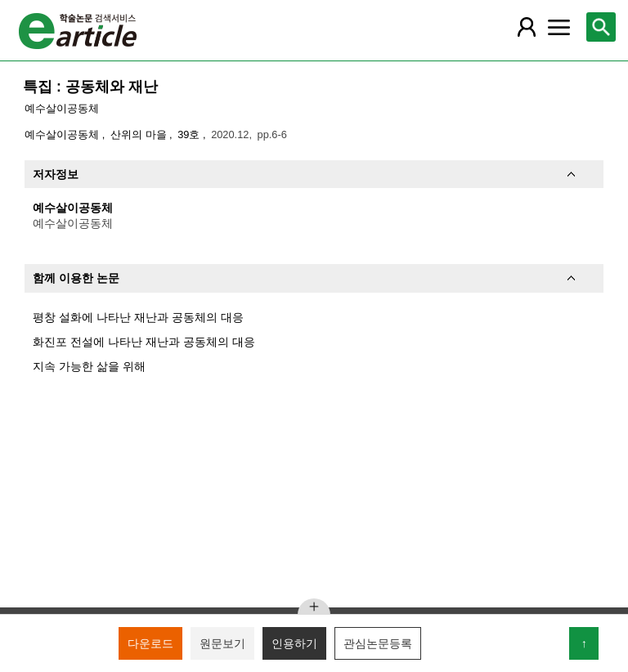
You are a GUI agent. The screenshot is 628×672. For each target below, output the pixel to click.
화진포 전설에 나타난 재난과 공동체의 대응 (144, 342)
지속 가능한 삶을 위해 (89, 366)
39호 (190, 134)
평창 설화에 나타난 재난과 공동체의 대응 (138, 317)
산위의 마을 (140, 134)
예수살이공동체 (62, 108)
